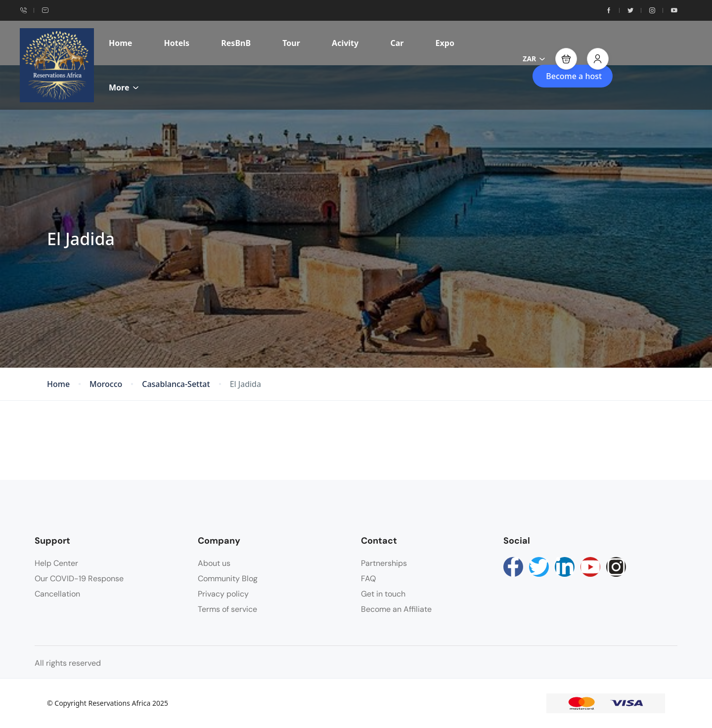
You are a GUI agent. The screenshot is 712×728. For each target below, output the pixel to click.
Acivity (345, 43)
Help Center (56, 563)
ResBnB (236, 43)
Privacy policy (223, 594)
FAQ (368, 578)
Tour (291, 43)
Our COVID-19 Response (79, 578)
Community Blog (228, 578)
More (124, 87)
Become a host (574, 76)
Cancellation (57, 594)
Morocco (106, 384)
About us (214, 563)
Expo (445, 43)
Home (120, 43)
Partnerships (384, 563)
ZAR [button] (534, 59)
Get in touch (383, 594)
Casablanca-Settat (176, 384)
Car (397, 43)
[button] (566, 59)
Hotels (177, 43)
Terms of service (227, 609)
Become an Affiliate (396, 609)
